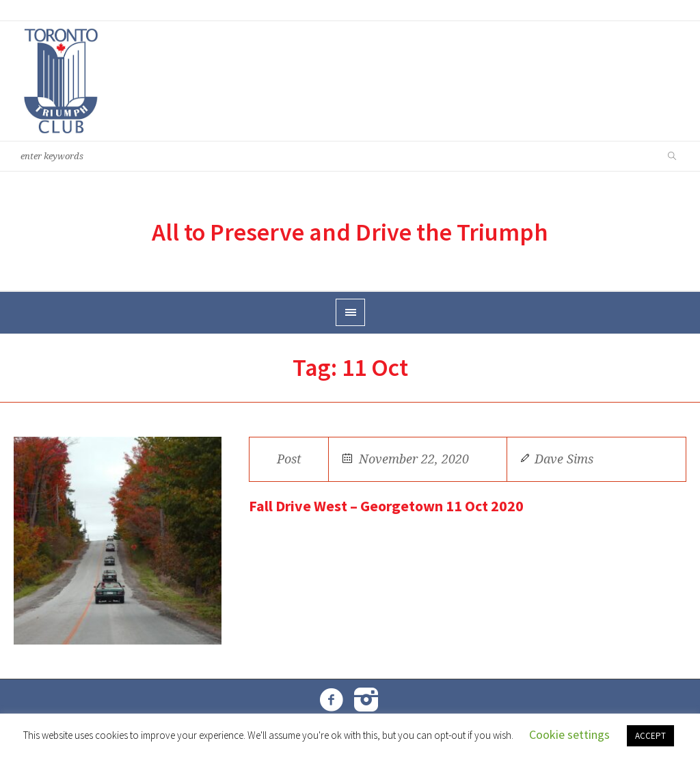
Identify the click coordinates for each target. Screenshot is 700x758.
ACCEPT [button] (650, 736)
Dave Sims (564, 459)
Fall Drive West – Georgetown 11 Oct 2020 (386, 506)
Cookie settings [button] (569, 734)
